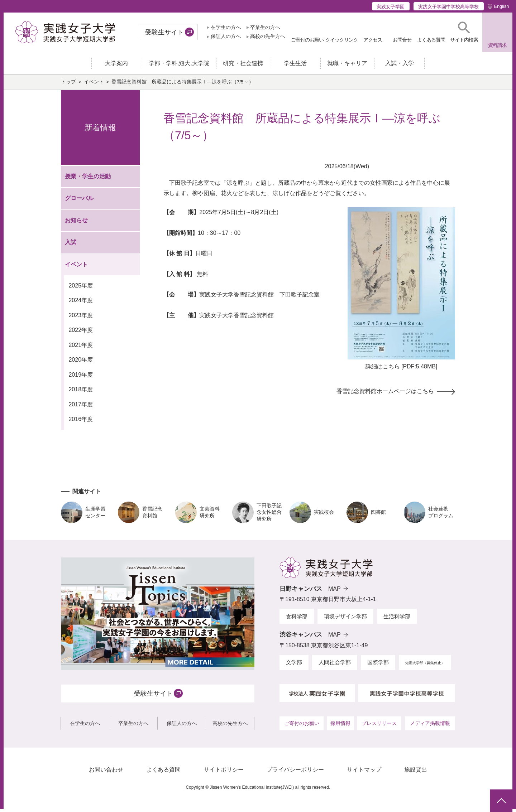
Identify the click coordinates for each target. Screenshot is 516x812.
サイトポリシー (224, 773)
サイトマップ (364, 773)
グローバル (79, 202)
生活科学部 (397, 620)
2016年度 (81, 423)
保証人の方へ (226, 36)
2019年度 (81, 378)
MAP (335, 592)
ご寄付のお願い (302, 727)
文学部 (294, 666)
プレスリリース (379, 727)
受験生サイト (164, 32)
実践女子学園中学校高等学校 (448, 7)
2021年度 (81, 349)
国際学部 (378, 666)
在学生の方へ (226, 27)
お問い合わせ (106, 773)
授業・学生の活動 (88, 180)
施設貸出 (416, 773)
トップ (68, 85)
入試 (71, 246)
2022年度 (81, 333)
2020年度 (81, 363)
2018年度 (81, 393)
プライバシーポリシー (295, 773)
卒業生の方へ (265, 27)
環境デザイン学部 (345, 620)
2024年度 (81, 304)
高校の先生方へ (268, 36)
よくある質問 (163, 773)
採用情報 (340, 727)
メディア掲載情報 (430, 727)
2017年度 (81, 408)
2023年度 (81, 319)
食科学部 (297, 620)
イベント (94, 85)
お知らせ (76, 224)
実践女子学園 (391, 7)
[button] (464, 32)
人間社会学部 (335, 666)
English (501, 6)
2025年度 (81, 289)
